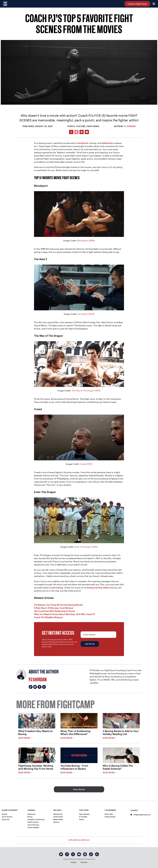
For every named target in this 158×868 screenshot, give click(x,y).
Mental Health (58, 819)
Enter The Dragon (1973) (86, 547)
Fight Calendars (84, 814)
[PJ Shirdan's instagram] (44, 687)
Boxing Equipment (10, 810)
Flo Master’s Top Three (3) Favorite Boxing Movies (58, 605)
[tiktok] (91, 854)
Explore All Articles (79, 840)
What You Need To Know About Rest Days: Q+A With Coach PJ (64, 614)
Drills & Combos (33, 822)
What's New (109, 814)
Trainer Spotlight (33, 827)
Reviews (5, 814)
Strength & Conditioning (36, 819)
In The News (83, 817)
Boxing (30, 817)
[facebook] (67, 854)
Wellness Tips (58, 814)
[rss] (97, 854)
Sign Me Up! (90, 644)
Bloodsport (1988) (86, 240)
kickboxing (107, 143)
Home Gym (6, 819)
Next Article (79, 789)
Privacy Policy (84, 862)
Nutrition (56, 822)
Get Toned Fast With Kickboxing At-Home (54, 611)
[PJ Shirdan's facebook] (39, 687)
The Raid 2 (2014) (86, 314)
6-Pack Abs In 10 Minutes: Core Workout (54, 608)
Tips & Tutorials (7, 817)
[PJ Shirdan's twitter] (35, 687)
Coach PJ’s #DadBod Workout (48, 617)
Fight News (84, 810)
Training (31, 810)
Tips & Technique (33, 825)
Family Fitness (58, 817)
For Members (110, 810)
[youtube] (79, 854)
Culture (82, 819)
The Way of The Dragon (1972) (86, 390)
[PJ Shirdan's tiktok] (31, 687)
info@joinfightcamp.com (140, 815)
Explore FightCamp (137, 4)
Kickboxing (31, 814)
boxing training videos (98, 588)
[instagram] (73, 854)
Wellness (57, 810)
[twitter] (61, 854)
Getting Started (110, 817)
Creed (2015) (86, 464)
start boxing (57, 588)
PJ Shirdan (130, 126)
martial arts (83, 143)
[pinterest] (85, 854)
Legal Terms (74, 862)
